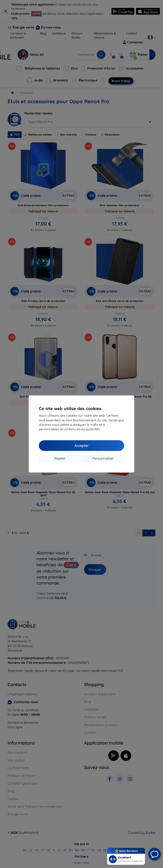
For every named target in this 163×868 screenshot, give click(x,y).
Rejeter (60, 458)
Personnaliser (103, 458)
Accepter (82, 446)
